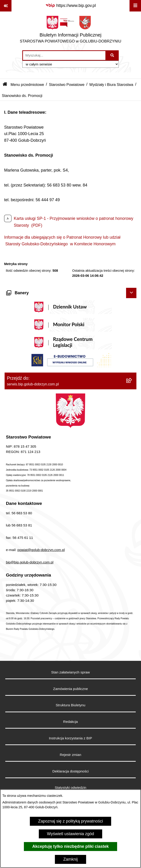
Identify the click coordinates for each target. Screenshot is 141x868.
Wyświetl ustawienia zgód (71, 834)
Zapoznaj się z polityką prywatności (70, 821)
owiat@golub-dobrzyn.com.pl (42, 550)
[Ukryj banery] (131, 293)
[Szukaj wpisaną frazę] (112, 55)
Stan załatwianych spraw (70, 672)
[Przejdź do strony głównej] (70, 31)
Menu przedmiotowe (27, 85)
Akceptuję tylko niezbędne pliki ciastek (70, 846)
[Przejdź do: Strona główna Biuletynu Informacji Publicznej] (5, 85)
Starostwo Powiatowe (67, 85)
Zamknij (70, 859)
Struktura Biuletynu (70, 705)
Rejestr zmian (70, 755)
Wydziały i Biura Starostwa (111, 85)
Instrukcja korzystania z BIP (70, 738)
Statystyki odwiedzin (70, 787)
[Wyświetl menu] (135, 6)
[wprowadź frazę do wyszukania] (64, 55)
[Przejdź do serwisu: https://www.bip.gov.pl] (71, 6)
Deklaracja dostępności (70, 771)
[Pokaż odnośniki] (6, 6)
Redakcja (70, 722)
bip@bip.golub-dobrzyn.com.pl (30, 562)
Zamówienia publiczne (70, 689)
